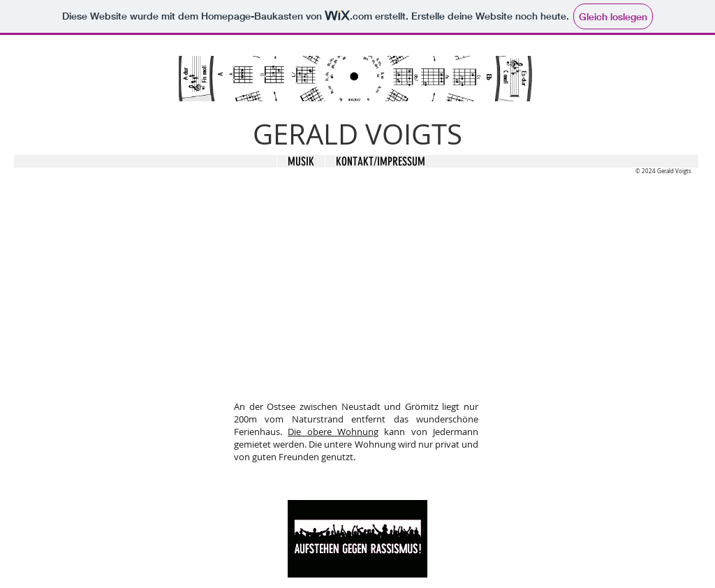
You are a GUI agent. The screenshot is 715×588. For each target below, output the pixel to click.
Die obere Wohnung (333, 432)
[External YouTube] (356, 293)
